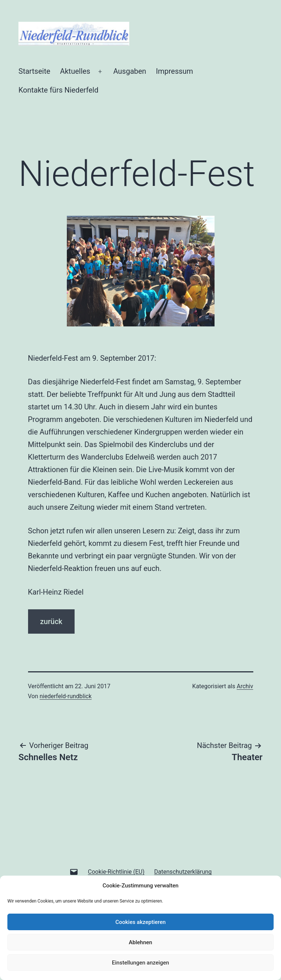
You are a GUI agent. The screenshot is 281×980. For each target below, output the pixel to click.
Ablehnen (140, 942)
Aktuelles (75, 71)
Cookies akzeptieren (140, 922)
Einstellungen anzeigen (140, 963)
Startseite (34, 71)
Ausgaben (130, 71)
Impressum (174, 71)
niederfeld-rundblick (66, 696)
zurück (51, 621)
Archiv (245, 686)
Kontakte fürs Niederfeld (58, 90)
